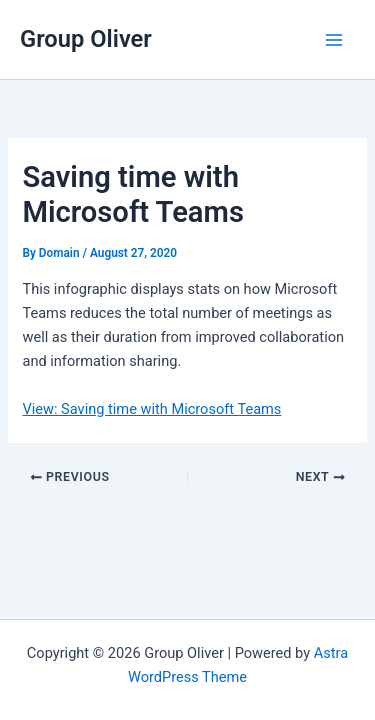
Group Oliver (86, 39)
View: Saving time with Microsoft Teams (151, 409)
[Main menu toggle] (334, 40)
